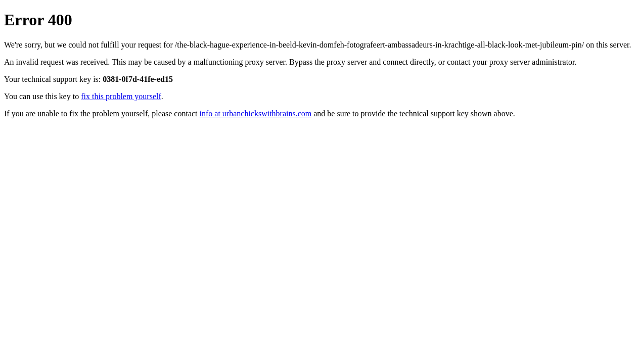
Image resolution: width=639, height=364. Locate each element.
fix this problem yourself (121, 96)
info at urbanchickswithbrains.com (256, 113)
